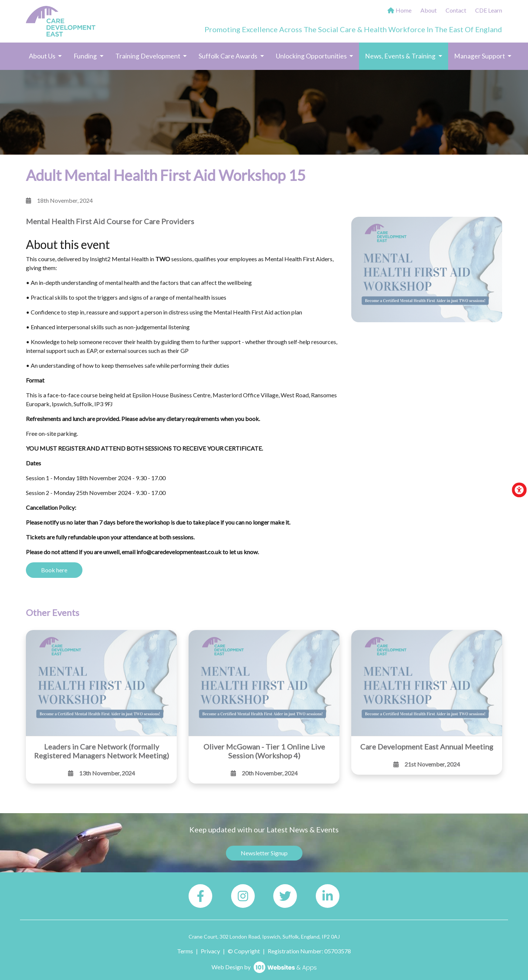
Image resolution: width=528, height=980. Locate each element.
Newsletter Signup (264, 853)
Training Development (148, 56)
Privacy (210, 951)
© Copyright (244, 951)
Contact (456, 10)
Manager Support (480, 56)
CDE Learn (489, 10)
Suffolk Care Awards (229, 56)
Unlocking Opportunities (312, 56)
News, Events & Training (406, 55)
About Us (43, 56)
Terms (185, 951)
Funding (86, 56)
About (429, 10)
